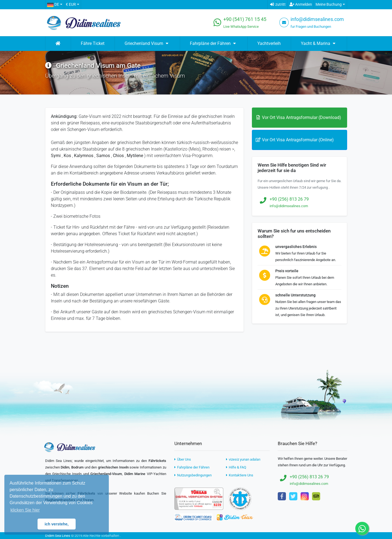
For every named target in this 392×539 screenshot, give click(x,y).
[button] (55, 5)
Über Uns (183, 459)
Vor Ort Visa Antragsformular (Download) (298, 117)
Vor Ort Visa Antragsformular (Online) (295, 140)
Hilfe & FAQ (236, 467)
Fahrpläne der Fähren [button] (214, 43)
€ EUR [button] (71, 4)
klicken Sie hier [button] (25, 510)
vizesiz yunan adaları (243, 459)
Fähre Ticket (93, 43)
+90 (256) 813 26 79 (289, 199)
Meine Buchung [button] (329, 4)
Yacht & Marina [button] (319, 43)
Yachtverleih (269, 43)
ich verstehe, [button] (57, 524)
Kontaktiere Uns (240, 475)
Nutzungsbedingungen (193, 475)
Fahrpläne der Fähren (192, 467)
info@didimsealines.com (317, 19)
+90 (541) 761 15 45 (245, 19)
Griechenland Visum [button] (147, 43)
